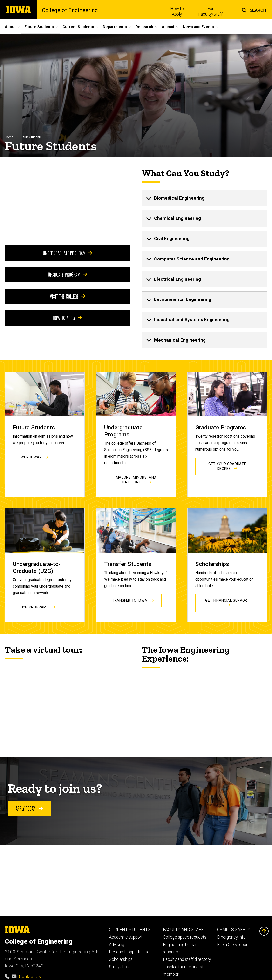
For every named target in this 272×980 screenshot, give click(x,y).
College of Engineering (70, 10)
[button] (254, 10)
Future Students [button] (39, 27)
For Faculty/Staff (210, 11)
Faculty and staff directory (187, 959)
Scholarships (121, 959)
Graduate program (68, 274)
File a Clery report (233, 945)
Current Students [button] (78, 27)
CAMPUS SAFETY (234, 930)
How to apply (68, 318)
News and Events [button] (198, 27)
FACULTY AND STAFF (183, 930)
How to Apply (177, 11)
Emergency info (231, 937)
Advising (117, 945)
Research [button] (144, 27)
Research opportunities (130, 952)
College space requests (185, 937)
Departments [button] (115, 27)
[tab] (204, 198)
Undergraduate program (68, 253)
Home (9, 137)
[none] (204, 198)
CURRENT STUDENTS (130, 930)
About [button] (10, 27)
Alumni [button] (168, 27)
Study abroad (121, 967)
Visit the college (68, 296)
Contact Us (30, 977)
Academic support (126, 937)
